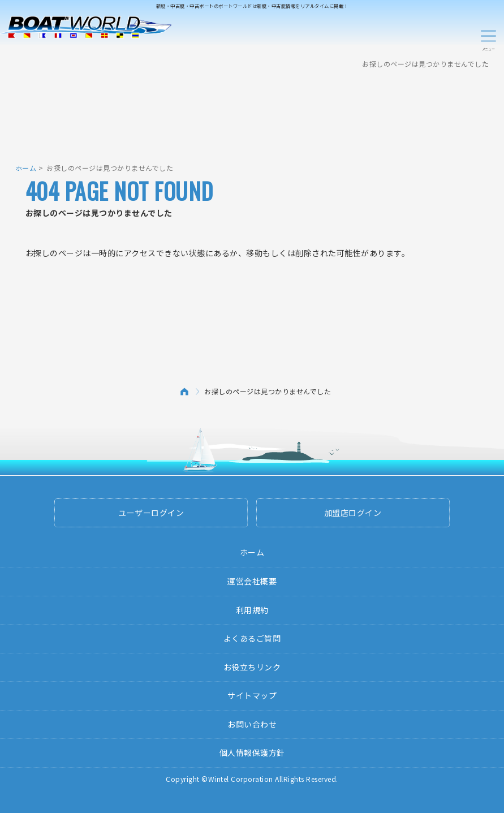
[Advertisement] (252, 110)
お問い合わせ (252, 724)
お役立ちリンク (252, 667)
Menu (488, 38)
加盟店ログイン (353, 513)
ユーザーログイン (151, 513)
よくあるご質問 (252, 638)
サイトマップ (252, 695)
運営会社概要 (252, 581)
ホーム (26, 168)
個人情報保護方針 (252, 752)
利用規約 (252, 610)
